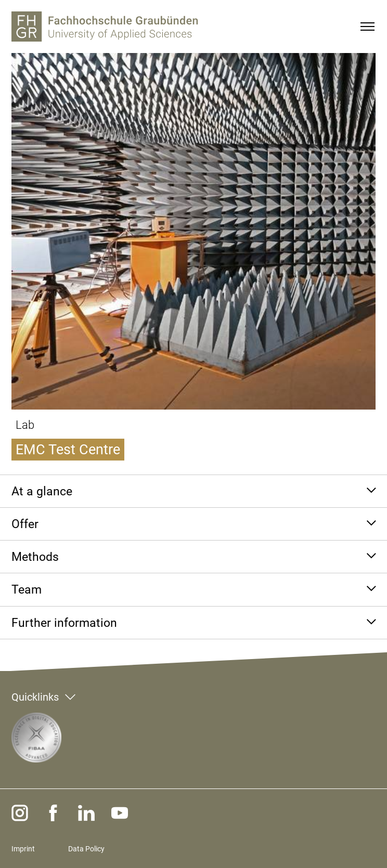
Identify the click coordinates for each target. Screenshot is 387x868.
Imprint (23, 849)
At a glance (42, 491)
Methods (35, 557)
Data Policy (86, 849)
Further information (64, 623)
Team (27, 589)
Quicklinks (35, 697)
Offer (25, 524)
